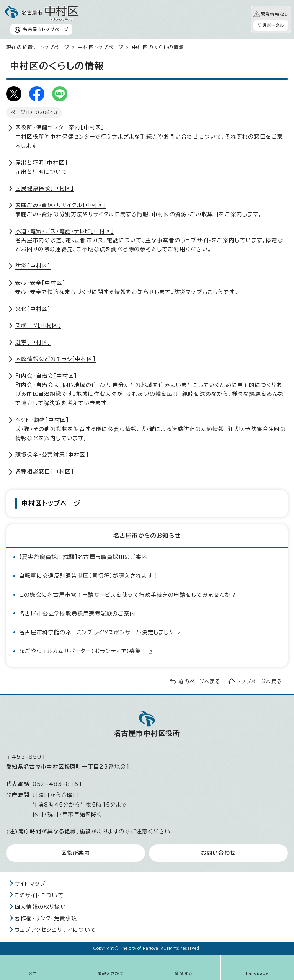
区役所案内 (76, 853)
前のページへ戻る (199, 682)
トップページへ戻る (259, 682)
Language (257, 973)
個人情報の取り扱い (40, 907)
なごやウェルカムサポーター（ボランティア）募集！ (86, 651)
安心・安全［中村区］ (40, 283)
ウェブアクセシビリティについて (55, 930)
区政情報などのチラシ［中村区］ (56, 359)
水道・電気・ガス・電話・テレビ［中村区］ (65, 231)
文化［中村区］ (33, 309)
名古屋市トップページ (46, 29)
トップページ (55, 47)
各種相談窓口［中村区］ (45, 472)
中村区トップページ (100, 47)
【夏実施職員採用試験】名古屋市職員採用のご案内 (83, 557)
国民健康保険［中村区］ (45, 188)
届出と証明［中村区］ (42, 163)
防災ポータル (271, 25)
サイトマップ (30, 884)
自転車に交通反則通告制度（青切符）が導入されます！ (89, 576)
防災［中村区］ (33, 266)
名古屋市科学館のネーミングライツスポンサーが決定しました (100, 632)
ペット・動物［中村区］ (42, 420)
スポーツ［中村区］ (38, 325)
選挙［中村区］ (33, 342)
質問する (184, 973)
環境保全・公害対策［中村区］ (52, 455)
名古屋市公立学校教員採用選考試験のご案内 (77, 614)
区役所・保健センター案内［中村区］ (60, 127)
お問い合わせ (218, 853)
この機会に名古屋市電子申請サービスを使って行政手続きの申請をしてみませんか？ (128, 595)
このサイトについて (39, 895)
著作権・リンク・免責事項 (46, 918)
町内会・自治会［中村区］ (46, 376)
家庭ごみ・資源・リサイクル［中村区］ (61, 205)
